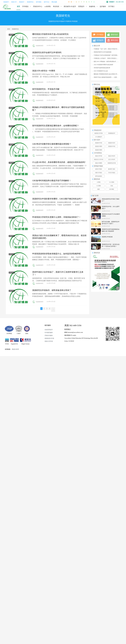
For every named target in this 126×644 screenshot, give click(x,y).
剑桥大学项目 (99, 173)
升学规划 (25, 6)
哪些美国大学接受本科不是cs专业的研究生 (51, 34)
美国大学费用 (99, 163)
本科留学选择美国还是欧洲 (102, 68)
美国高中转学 (112, 143)
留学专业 (47, 2)
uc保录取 (48, 6)
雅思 (99, 189)
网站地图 (54, 2)
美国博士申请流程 (107, 237)
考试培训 (56, 6)
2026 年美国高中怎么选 (101, 71)
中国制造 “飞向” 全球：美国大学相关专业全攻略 (108, 49)
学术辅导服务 (49, 333)
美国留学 (6, 2)
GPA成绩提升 (99, 137)
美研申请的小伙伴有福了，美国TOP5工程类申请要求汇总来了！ (58, 273)
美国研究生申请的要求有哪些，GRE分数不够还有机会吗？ (57, 199)
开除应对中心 (38, 6)
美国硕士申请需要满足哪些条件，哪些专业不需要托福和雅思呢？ (58, 109)
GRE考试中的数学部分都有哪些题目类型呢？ (52, 144)
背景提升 (81, 6)
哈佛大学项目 (99, 169)
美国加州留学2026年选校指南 (103, 52)
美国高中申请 (99, 143)
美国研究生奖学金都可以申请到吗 (47, 52)
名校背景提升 (49, 330)
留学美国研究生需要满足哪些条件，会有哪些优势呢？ (56, 126)
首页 (18, 6)
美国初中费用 (99, 150)
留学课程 (39, 2)
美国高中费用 (99, 146)
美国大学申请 (99, 156)
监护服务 (103, 6)
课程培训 (114, 35)
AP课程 (99, 182)
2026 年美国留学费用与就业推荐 (103, 65)
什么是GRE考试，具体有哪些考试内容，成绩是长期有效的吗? (59, 162)
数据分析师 (15, 349)
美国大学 (14, 2)
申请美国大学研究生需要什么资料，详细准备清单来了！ (57, 217)
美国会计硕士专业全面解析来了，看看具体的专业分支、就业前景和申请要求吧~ (59, 237)
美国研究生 (30, 2)
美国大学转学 (112, 156)
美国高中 (22, 2)
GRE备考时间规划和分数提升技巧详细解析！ (52, 181)
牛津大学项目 (112, 173)
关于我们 (111, 6)
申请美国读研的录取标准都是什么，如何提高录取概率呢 (57, 254)
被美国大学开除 (99, 133)
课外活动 (114, 40)
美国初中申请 (112, 146)
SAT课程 (99, 186)
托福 (112, 186)
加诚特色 (92, 6)
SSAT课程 (112, 182)
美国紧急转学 (112, 133)
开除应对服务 (49, 335)
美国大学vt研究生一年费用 (44, 71)
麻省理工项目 (112, 169)
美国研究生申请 (112, 163)
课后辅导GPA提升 (70, 6)
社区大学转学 (112, 159)
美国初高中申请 (49, 338)
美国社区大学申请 (99, 159)
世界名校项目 (99, 176)
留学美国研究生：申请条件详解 (46, 89)
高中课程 (112, 189)
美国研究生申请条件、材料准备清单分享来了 (52, 290)
